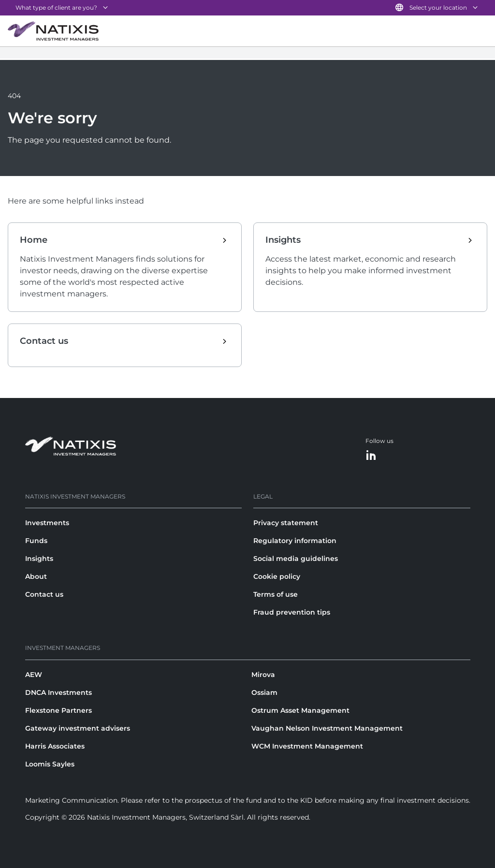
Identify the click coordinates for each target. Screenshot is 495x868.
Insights (39, 559)
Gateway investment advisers (78, 728)
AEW (34, 675)
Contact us (44, 594)
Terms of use (276, 594)
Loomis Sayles (50, 764)
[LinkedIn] (371, 456)
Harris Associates (55, 746)
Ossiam (264, 692)
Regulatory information (295, 541)
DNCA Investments (58, 692)
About (36, 576)
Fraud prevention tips (292, 612)
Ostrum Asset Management (300, 710)
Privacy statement (286, 523)
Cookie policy (277, 576)
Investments (47, 523)
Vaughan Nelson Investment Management (327, 728)
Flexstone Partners (58, 710)
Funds (36, 541)
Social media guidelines (296, 559)
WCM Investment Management (307, 746)
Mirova (263, 675)
